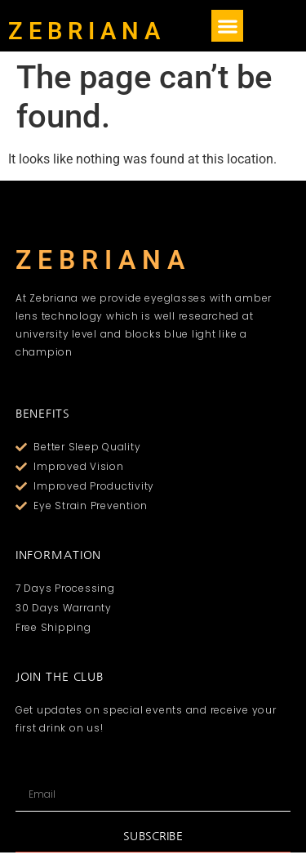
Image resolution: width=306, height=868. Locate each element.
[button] (227, 26)
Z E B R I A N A (84, 31)
